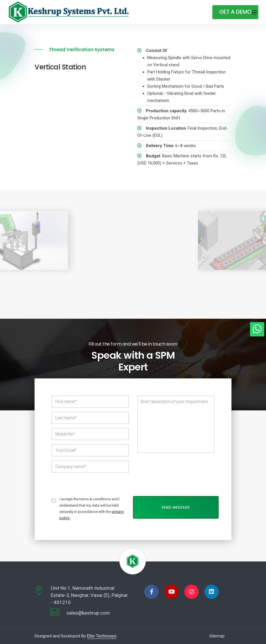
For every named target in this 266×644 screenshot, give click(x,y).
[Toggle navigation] (254, 12)
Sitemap (217, 636)
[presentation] (181, 470)
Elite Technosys (102, 636)
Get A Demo (235, 12)
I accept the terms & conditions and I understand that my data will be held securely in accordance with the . (91, 508)
